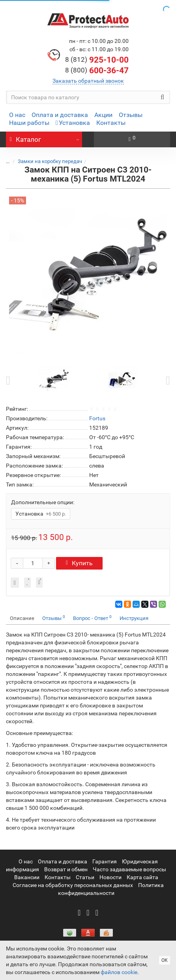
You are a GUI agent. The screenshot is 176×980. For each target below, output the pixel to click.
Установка (73, 123)
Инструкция (134, 618)
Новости (110, 877)
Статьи (85, 877)
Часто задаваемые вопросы (129, 869)
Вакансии (27, 877)
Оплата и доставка (60, 115)
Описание (22, 618)
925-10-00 (97, 60)
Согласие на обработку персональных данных (73, 885)
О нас (17, 115)
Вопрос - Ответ (92, 618)
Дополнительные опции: (43, 502)
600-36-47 (97, 71)
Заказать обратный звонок (88, 81)
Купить (79, 563)
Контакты (111, 123)
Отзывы (131, 115)
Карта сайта (142, 877)
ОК (165, 960)
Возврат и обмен (66, 869)
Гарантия (105, 861)
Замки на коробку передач (50, 161)
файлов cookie (119, 972)
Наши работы (29, 123)
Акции (103, 115)
